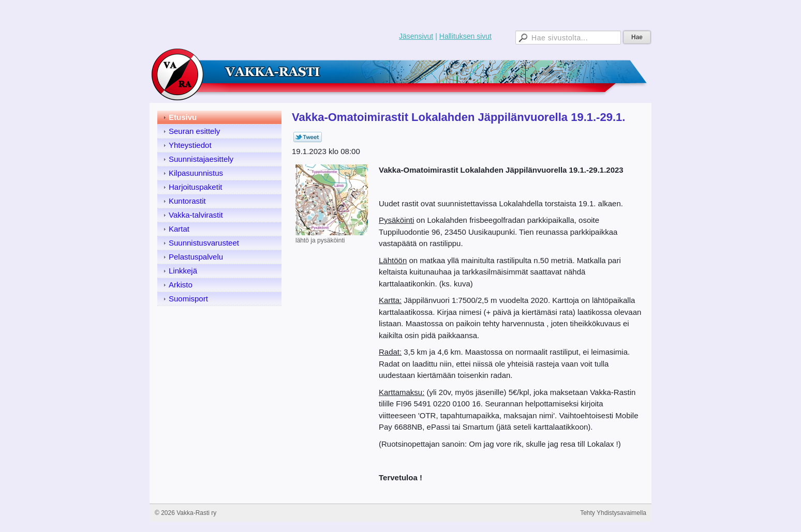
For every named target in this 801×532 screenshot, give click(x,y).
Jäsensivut (416, 36)
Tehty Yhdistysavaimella (613, 513)
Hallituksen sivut (465, 36)
